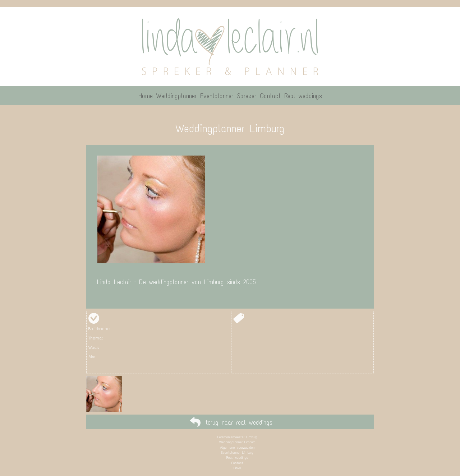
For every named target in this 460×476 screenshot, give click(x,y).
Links (237, 468)
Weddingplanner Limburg (237, 442)
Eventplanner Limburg (237, 452)
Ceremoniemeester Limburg (237, 437)
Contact (237, 463)
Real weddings (237, 457)
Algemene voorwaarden (237, 447)
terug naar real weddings (239, 422)
